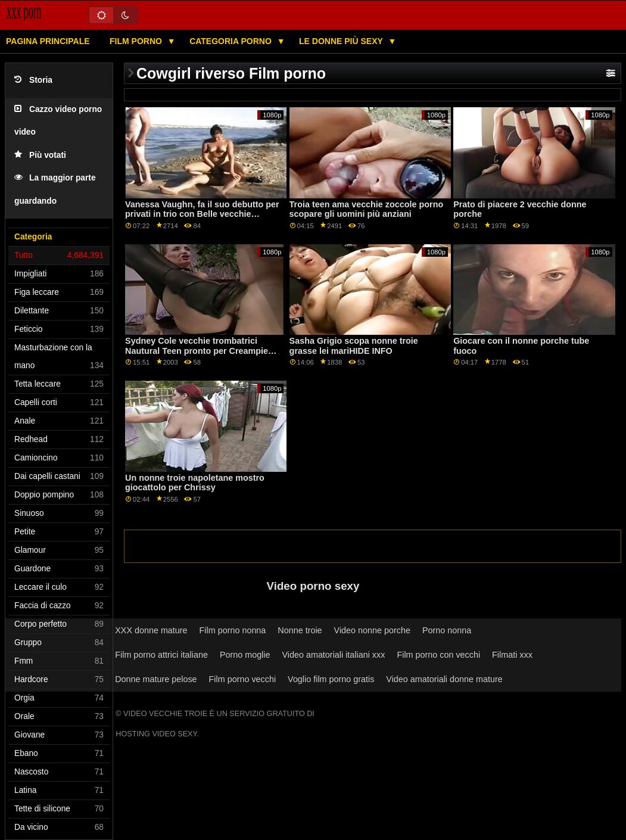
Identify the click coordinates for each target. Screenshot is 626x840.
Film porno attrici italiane (161, 655)
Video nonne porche (372, 630)
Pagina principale (48, 41)
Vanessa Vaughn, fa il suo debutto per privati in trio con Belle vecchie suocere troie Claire (202, 214)
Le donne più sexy (342, 41)
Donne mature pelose (156, 679)
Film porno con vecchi (438, 655)
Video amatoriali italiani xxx (333, 655)
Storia (33, 80)
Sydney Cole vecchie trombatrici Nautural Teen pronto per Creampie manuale (197, 351)
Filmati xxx (512, 655)
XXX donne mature (151, 630)
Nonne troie (300, 630)
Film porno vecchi (243, 679)
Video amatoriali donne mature (444, 679)
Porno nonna (447, 630)
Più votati (40, 155)
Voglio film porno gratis (331, 679)
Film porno (137, 41)
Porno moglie (245, 655)
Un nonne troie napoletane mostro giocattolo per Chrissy (195, 483)
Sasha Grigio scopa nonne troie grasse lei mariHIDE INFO (354, 346)
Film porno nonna (233, 630)
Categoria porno (232, 41)
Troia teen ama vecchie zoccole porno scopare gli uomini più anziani (367, 209)
